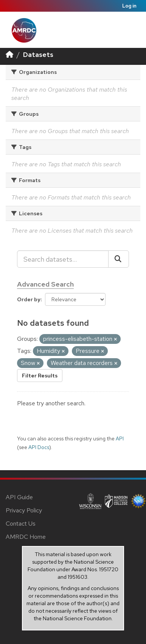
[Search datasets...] (63, 259)
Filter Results (40, 376)
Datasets (38, 54)
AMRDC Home (26, 537)
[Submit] (119, 259)
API (120, 439)
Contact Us (21, 524)
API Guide (19, 497)
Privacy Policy (24, 510)
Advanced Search (45, 284)
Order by (29, 299)
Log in (129, 6)
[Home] (9, 54)
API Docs (39, 447)
